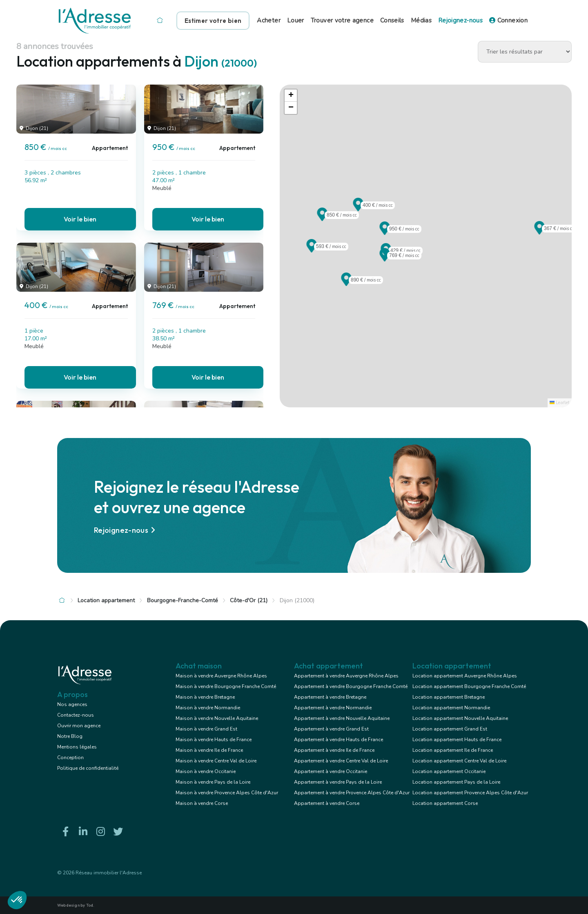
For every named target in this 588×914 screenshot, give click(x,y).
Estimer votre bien (213, 21)
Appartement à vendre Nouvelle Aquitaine (342, 718)
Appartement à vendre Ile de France (334, 750)
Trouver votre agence (342, 20)
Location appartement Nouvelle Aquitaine (460, 718)
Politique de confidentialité (88, 768)
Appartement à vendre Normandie (333, 708)
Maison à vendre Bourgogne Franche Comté (226, 686)
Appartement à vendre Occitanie (331, 771)
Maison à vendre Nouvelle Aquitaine (217, 718)
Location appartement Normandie (451, 708)
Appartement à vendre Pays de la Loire (338, 782)
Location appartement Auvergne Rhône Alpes (465, 676)
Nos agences (72, 704)
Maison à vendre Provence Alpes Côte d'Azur (227, 793)
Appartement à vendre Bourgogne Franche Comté (351, 686)
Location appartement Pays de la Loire (456, 782)
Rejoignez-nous (460, 20)
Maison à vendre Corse (202, 803)
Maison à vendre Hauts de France (214, 740)
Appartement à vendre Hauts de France (339, 740)
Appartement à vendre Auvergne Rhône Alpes (346, 676)
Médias (421, 20)
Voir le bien (80, 219)
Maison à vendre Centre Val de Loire (216, 761)
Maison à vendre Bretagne (205, 697)
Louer (296, 20)
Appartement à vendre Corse (327, 803)
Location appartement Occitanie (449, 771)
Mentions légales (77, 747)
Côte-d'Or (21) (249, 600)
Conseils (392, 20)
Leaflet (560, 403)
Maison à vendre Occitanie (206, 771)
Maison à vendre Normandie (208, 708)
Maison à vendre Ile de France (209, 750)
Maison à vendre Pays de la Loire (213, 782)
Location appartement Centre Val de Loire (459, 761)
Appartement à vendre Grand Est (331, 729)
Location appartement (106, 600)
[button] (322, 219)
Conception (70, 758)
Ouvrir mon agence (79, 726)
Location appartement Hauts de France (457, 740)
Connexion (508, 20)
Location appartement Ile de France (453, 750)
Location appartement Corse (445, 803)
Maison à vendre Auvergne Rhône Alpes (221, 676)
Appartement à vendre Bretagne (330, 697)
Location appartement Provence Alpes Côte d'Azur (470, 793)
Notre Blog (70, 736)
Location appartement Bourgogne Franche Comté (469, 686)
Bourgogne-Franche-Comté (183, 600)
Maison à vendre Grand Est (206, 729)
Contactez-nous (76, 715)
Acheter (269, 20)
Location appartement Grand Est (450, 729)
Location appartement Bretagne (449, 697)
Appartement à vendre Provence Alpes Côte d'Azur (352, 793)
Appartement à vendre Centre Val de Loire (341, 761)
